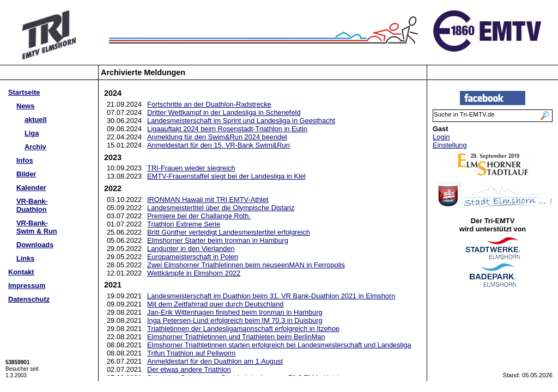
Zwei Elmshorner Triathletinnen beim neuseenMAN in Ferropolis (246, 265)
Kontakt (21, 272)
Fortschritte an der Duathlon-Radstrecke (209, 104)
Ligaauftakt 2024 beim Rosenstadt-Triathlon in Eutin (227, 129)
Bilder (26, 174)
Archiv (35, 147)
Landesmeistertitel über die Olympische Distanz (221, 208)
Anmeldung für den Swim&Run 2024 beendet (217, 137)
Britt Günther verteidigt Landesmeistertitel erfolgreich (229, 232)
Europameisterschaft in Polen (193, 257)
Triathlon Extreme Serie (184, 224)
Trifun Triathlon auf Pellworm (191, 353)
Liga (32, 133)
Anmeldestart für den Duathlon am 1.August (215, 361)
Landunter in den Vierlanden (191, 249)
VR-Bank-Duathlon (32, 205)
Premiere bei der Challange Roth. (199, 216)
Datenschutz (29, 299)
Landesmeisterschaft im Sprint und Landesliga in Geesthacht (241, 121)
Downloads (35, 245)
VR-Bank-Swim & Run (37, 227)
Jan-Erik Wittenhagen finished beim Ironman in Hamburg (235, 312)
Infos (25, 160)
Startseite (24, 92)
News (25, 106)
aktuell (36, 120)
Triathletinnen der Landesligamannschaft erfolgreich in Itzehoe (243, 329)
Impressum (27, 286)
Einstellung (450, 145)
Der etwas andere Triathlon (189, 369)
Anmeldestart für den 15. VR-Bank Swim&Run (219, 145)
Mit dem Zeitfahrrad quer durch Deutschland (215, 304)
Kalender (31, 188)
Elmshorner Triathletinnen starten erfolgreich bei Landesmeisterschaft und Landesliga (279, 345)
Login (441, 137)
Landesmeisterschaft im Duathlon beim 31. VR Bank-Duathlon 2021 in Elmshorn (271, 296)
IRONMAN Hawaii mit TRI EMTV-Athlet (208, 200)
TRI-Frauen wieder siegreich (191, 168)
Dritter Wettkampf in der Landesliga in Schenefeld (224, 112)
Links (25, 258)
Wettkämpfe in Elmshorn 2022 (194, 273)
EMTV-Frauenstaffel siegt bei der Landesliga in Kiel (226, 176)
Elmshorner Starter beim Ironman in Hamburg (218, 240)
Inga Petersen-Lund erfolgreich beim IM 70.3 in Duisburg (235, 320)
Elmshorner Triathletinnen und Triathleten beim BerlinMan (236, 337)
